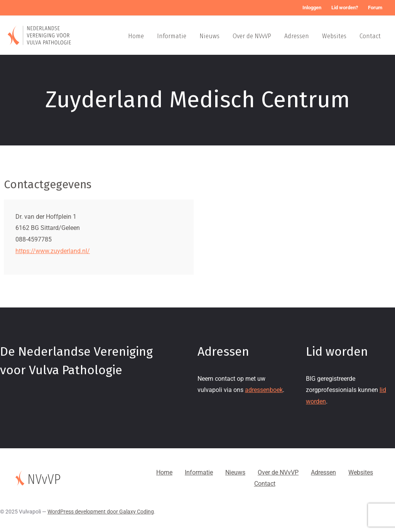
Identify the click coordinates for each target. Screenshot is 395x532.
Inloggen (312, 8)
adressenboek (264, 390)
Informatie (172, 36)
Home (136, 36)
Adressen (297, 36)
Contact (370, 36)
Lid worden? (345, 8)
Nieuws (209, 36)
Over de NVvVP (252, 36)
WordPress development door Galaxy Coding (101, 512)
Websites (334, 36)
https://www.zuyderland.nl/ (53, 251)
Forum (375, 8)
